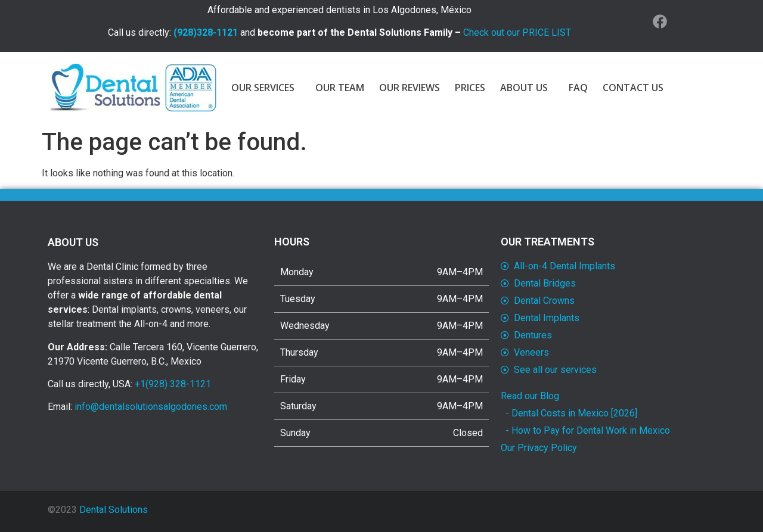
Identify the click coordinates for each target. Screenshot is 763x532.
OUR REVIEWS (410, 88)
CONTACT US (633, 88)
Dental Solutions (114, 510)
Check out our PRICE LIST (517, 32)
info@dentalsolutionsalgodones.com (151, 407)
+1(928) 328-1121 (173, 384)
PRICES (470, 88)
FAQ (578, 88)
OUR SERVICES (266, 88)
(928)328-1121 (206, 32)
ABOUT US (527, 88)
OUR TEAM (340, 88)
